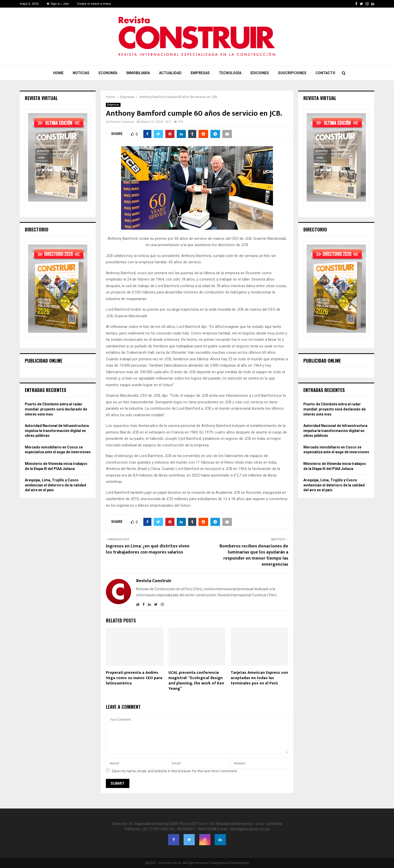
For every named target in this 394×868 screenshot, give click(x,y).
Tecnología (230, 73)
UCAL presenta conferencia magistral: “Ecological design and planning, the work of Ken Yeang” (196, 680)
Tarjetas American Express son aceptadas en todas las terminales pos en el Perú (259, 678)
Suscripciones (292, 73)
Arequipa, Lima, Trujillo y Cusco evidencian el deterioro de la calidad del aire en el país (55, 485)
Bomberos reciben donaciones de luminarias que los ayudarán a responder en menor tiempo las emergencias (254, 555)
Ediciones (260, 73)
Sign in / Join (58, 4)
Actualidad (170, 73)
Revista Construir (122, 122)
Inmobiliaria (138, 73)
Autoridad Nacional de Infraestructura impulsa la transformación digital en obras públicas (57, 431)
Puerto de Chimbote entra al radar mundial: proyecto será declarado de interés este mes (56, 409)
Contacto (325, 73)
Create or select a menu (94, 4)
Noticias (81, 73)
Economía (108, 73)
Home (58, 73)
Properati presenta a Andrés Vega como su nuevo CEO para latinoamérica (134, 678)
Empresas (200, 73)
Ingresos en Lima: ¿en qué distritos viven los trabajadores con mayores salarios (148, 549)
